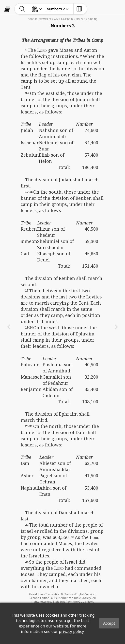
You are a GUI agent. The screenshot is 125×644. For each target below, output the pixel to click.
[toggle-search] (22, 9)
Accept (109, 623)
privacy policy (71, 631)
